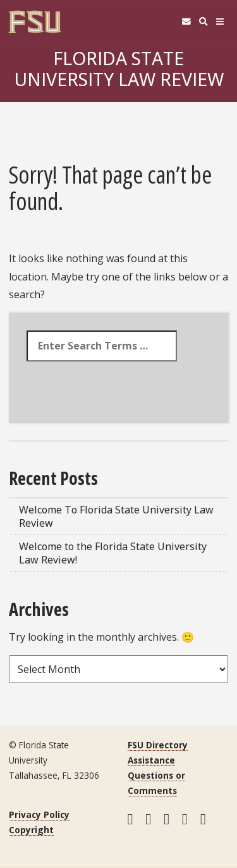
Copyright (31, 830)
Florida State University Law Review (119, 69)
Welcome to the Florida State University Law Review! (113, 553)
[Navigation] (220, 22)
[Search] (203, 22)
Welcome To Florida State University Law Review (116, 516)
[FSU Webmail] (186, 22)
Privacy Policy (39, 815)
